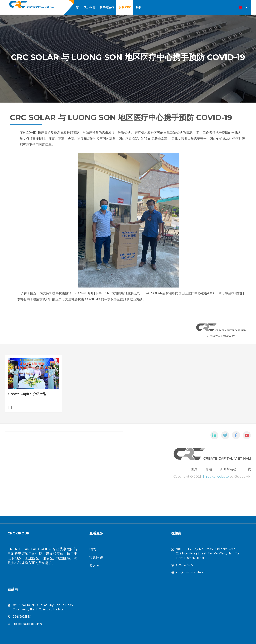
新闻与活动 (107, 7)
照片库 (94, 565)
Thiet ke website (216, 477)
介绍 (209, 469)
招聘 (93, 549)
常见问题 (96, 557)
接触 (139, 7)
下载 (248, 469)
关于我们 (89, 7)
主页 (194, 469)
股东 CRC (125, 7)
